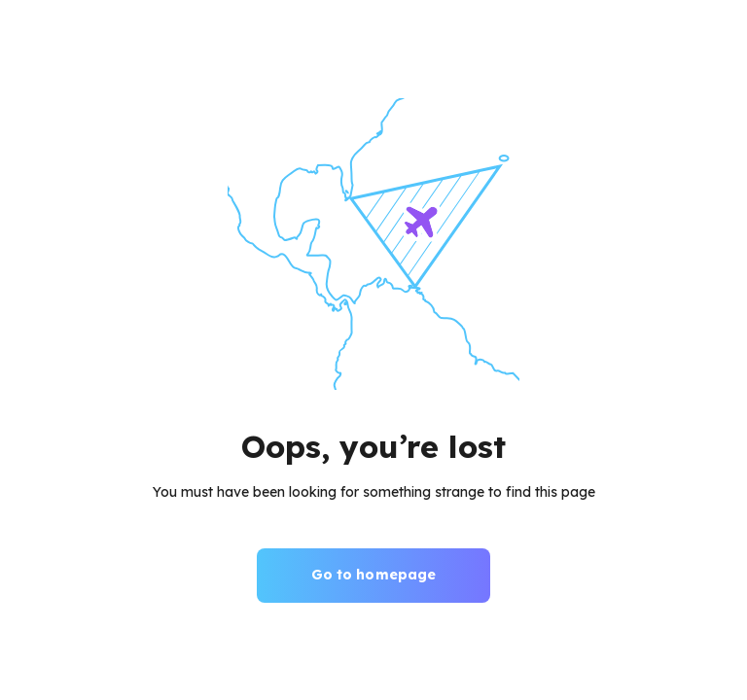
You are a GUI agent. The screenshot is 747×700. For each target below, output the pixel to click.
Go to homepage (374, 575)
